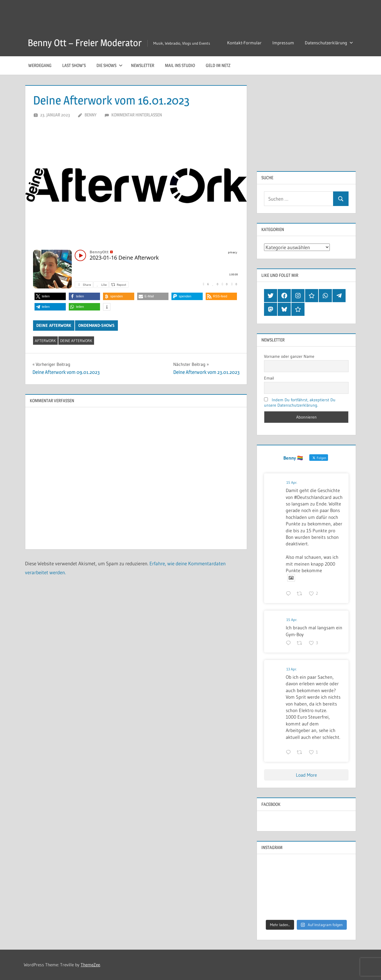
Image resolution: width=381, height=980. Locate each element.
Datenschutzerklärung (329, 43)
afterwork (45, 341)
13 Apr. (292, 669)
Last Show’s (74, 65)
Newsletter (143, 65)
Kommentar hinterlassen (137, 115)
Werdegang (40, 65)
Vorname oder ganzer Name (289, 356)
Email (269, 378)
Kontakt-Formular (244, 43)
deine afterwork (76, 341)
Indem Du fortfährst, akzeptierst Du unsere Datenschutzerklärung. (300, 402)
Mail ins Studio (180, 65)
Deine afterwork (54, 325)
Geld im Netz (218, 65)
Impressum (283, 43)
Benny (90, 115)
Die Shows (110, 65)
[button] (50, 296)
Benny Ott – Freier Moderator (85, 43)
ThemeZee (90, 965)
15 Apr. (292, 482)
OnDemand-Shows (96, 325)
